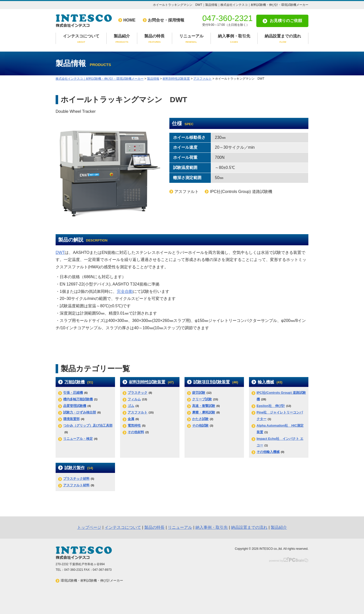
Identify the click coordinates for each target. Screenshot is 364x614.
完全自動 (125, 291)
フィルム (134, 399)
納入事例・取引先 (234, 39)
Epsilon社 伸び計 (271, 406)
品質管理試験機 (75, 406)
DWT (60, 253)
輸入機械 (266, 382)
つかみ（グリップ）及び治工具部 (88, 425)
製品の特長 (154, 39)
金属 (131, 419)
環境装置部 (71, 419)
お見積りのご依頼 (286, 21)
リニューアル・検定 (78, 439)
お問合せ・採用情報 (166, 20)
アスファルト (138, 412)
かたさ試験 (200, 419)
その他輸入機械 (268, 452)
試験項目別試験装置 (212, 382)
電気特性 (134, 425)
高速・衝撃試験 (204, 406)
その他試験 (200, 425)
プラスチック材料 (76, 479)
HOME (129, 20)
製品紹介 (122, 39)
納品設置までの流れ (283, 39)
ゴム (131, 406)
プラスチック (138, 393)
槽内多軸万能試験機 (78, 399)
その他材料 (136, 432)
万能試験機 (75, 382)
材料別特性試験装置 (147, 382)
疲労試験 (199, 393)
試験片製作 (75, 468)
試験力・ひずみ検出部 (80, 412)
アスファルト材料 (76, 485)
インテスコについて (81, 39)
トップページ (89, 527)
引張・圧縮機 (73, 393)
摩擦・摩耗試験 (204, 412)
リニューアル (191, 39)
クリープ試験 (202, 399)
